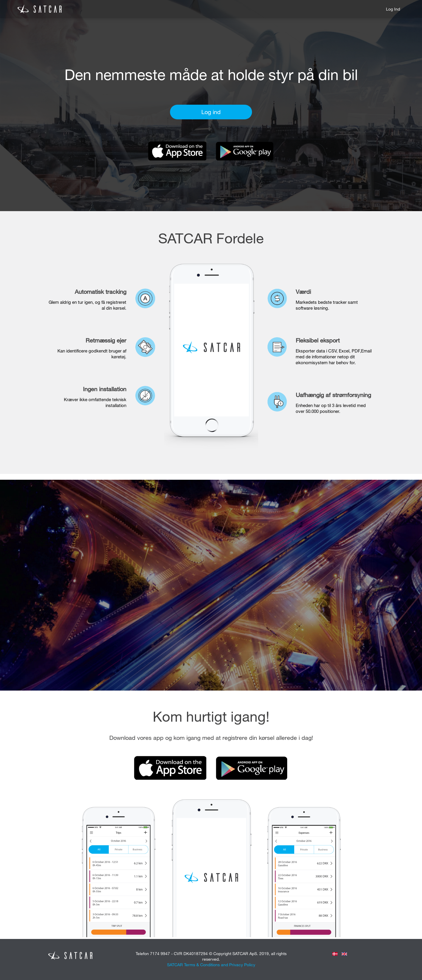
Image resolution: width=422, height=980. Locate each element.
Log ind (393, 9)
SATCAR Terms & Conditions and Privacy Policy (211, 965)
